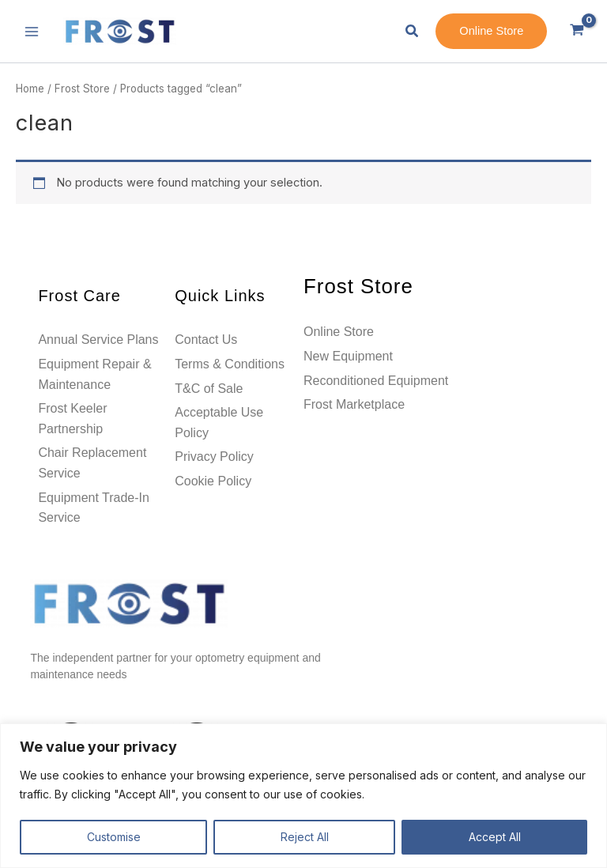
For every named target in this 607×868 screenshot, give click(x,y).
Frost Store (82, 89)
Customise (114, 837)
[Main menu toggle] (32, 31)
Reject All (305, 837)
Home (30, 89)
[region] (303, 796)
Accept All (495, 837)
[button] (413, 31)
